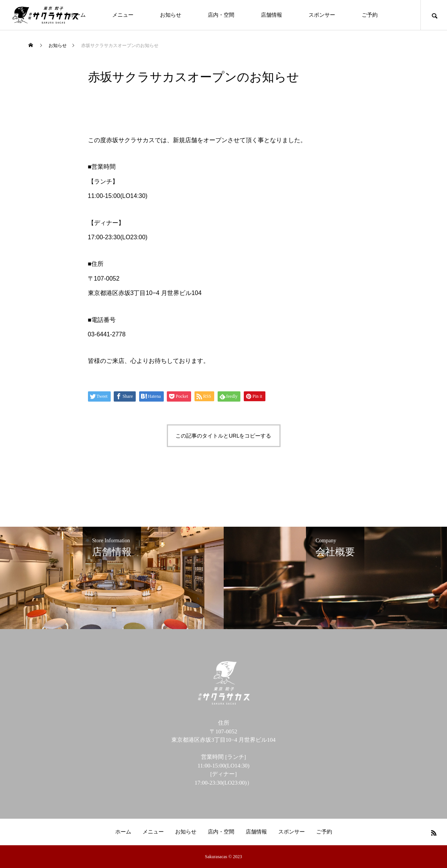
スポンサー (322, 15)
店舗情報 (271, 15)
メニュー (123, 15)
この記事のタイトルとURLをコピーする (223, 436)
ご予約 (370, 15)
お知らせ (171, 15)
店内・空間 (221, 15)
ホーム (123, 832)
